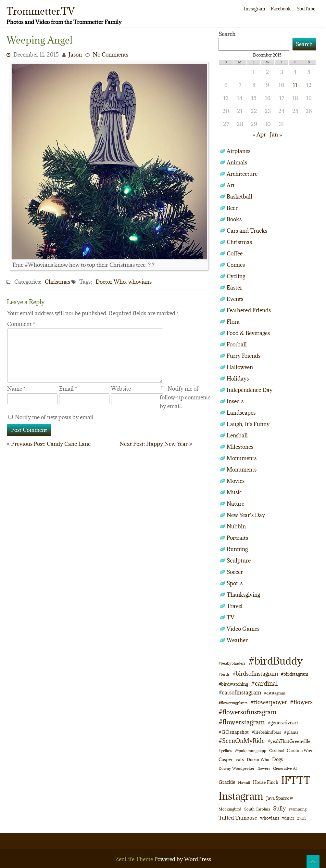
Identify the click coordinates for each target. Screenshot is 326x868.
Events (235, 299)
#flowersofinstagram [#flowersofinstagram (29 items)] (247, 712)
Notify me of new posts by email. (55, 417)
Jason (75, 55)
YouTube (306, 9)
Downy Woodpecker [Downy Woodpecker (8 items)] (237, 769)
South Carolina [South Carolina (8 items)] (257, 809)
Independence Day (250, 390)
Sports (235, 583)
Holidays (238, 379)
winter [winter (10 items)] (288, 818)
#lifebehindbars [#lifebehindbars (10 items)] (266, 732)
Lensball (237, 435)
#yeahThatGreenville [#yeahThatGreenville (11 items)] (289, 741)
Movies (236, 481)
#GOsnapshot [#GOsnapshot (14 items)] (234, 732)
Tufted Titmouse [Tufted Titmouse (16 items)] (238, 818)
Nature (235, 504)
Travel (235, 606)
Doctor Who (111, 282)
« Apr (259, 135)
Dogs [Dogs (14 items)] (277, 759)
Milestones (240, 447)
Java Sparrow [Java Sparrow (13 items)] (280, 798)
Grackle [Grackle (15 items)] (227, 782)
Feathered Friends (249, 310)
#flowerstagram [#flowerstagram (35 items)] (242, 722)
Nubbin (236, 526)
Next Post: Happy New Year (154, 444)
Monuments (242, 458)
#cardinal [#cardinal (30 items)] (264, 683)
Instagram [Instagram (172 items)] (241, 796)
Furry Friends (244, 356)
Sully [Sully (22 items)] (279, 808)
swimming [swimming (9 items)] (298, 809)
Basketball (239, 197)
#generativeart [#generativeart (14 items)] (283, 723)
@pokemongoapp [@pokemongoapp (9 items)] (251, 751)
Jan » (276, 135)
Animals (237, 162)
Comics (236, 265)
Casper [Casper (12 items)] (226, 759)
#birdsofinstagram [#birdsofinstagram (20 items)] (255, 674)
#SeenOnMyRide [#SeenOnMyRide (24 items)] (242, 741)
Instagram (254, 9)
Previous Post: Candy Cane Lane (51, 444)
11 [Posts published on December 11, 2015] (295, 85)
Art (231, 185)
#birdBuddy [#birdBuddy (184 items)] (276, 661)
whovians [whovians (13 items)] (270, 818)
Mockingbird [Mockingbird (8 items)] (230, 809)
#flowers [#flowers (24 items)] (301, 702)
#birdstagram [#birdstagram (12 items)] (295, 674)
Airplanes (238, 151)
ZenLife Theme (135, 859)
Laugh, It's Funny (248, 424)
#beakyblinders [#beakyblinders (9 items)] (232, 663)
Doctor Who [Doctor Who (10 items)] (258, 759)
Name (16, 389)
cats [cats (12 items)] (240, 759)
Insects (235, 401)
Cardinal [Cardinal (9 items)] (276, 751)
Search (227, 34)
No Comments (111, 55)
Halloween (240, 367)
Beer (232, 208)
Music (234, 492)
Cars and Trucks (247, 231)
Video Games (243, 629)
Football (237, 344)
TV (231, 617)
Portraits (237, 538)
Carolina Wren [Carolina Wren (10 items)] (300, 750)
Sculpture (239, 561)
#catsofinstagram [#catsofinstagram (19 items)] (240, 693)
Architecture (242, 174)
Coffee (235, 253)
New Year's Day (246, 515)
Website (121, 389)
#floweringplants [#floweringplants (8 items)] (233, 703)
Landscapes (241, 413)
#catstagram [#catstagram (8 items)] (275, 693)
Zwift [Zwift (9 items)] (301, 818)
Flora (233, 322)
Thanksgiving (243, 595)
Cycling (236, 276)
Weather (237, 640)
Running (237, 549)
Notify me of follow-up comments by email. (185, 397)
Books (234, 219)
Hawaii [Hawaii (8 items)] (244, 783)
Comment (21, 324)
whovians (140, 282)
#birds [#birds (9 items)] (224, 674)
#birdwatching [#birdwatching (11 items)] (233, 684)
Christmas (57, 282)
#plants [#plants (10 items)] (291, 732)
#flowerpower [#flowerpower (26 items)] (269, 702)
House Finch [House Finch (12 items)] (266, 782)
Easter (234, 288)
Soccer (235, 572)
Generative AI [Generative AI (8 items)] (285, 769)
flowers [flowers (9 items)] (264, 768)
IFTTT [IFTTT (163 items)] (296, 780)
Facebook (281, 9)
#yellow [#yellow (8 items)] (225, 751)
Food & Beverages (248, 333)
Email (68, 389)
